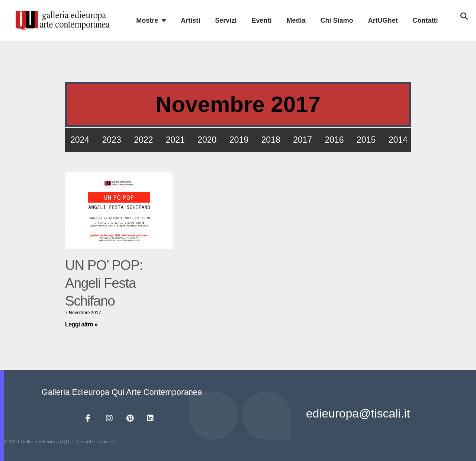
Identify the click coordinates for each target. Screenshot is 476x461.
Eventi (261, 20)
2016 (335, 140)
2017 (303, 140)
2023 (112, 140)
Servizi (226, 20)
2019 (239, 140)
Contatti (425, 20)
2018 (271, 140)
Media (296, 20)
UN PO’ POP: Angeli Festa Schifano (104, 283)
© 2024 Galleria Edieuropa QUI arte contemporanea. (61, 441)
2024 (80, 140)
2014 (398, 140)
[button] (464, 16)
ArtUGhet (383, 20)
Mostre (151, 20)
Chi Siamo (337, 20)
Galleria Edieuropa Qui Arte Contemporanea (122, 392)
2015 (366, 140)
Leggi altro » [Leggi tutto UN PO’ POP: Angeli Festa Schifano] (81, 324)
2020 (207, 140)
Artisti (190, 20)
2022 (143, 140)
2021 (175, 140)
